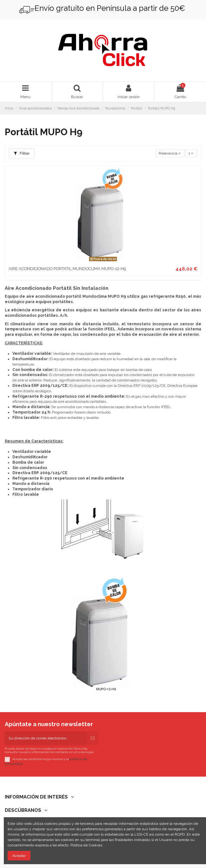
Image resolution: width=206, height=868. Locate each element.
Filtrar (22, 153)
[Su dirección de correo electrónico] (46, 738)
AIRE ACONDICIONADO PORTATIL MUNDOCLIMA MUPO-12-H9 (67, 269)
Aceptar (19, 856)
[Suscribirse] (93, 738)
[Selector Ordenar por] (170, 153)
